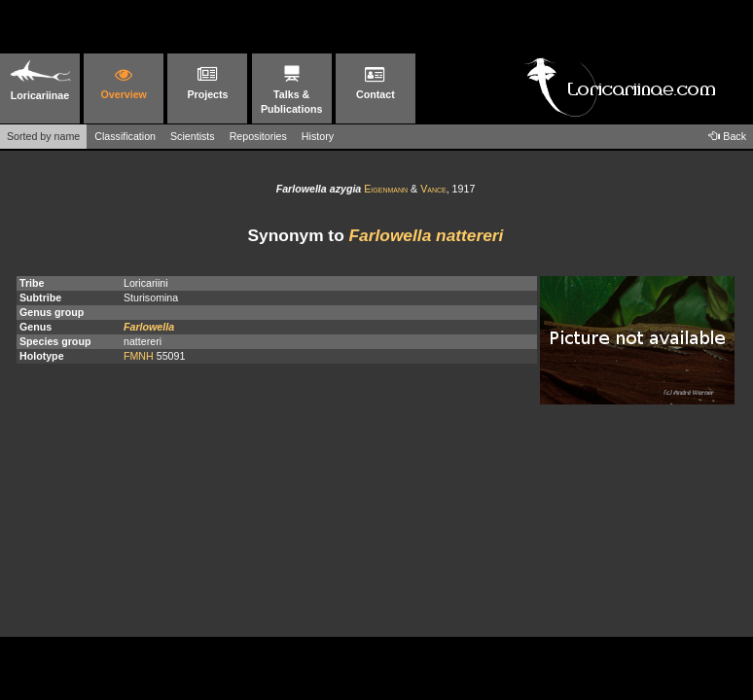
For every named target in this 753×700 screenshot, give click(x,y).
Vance (433, 189)
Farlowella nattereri (427, 235)
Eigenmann (386, 189)
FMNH (139, 356)
